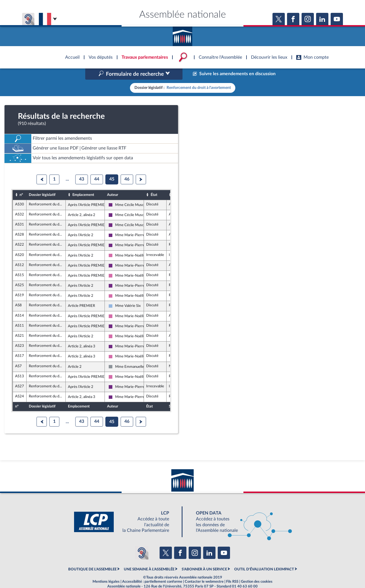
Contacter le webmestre (204, 570)
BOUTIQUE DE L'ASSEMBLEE (92, 557)
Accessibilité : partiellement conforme (152, 570)
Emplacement (83, 183)
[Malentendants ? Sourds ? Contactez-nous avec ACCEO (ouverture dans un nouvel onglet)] (142, 541)
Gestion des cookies (257, 570)
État (154, 183)
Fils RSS (232, 570)
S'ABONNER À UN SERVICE (204, 557)
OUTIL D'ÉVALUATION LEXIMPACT (264, 557)
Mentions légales (106, 570)
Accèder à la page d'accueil (182, 34)
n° (21, 183)
